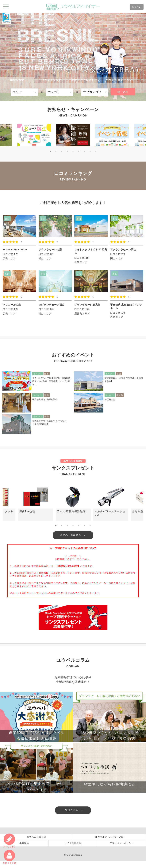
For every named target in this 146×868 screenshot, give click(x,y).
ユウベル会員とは (36, 844)
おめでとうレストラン (86, 80)
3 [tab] (62, 151)
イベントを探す (52, 80)
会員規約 (24, 851)
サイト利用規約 (73, 851)
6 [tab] (79, 151)
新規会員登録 (9, 857)
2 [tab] (56, 151)
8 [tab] (90, 151)
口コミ (9, 840)
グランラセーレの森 (50, 250)
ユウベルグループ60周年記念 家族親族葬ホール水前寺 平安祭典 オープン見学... (51, 381)
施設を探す (17, 80)
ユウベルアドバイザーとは (109, 844)
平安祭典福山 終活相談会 (45, 399)
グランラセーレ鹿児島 (87, 305)
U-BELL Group (74, 862)
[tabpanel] (73, 135)
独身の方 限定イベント (120, 80)
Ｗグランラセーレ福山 (52, 305)
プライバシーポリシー (122, 851)
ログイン (136, 7)
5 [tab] (73, 151)
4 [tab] (67, 151)
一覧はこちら (71, 817)
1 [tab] (50, 151)
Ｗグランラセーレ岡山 (123, 250)
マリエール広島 (12, 305)
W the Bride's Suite (15, 250)
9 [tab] (96, 151)
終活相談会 (110, 399)
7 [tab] (84, 151)
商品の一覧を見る (70, 535)
